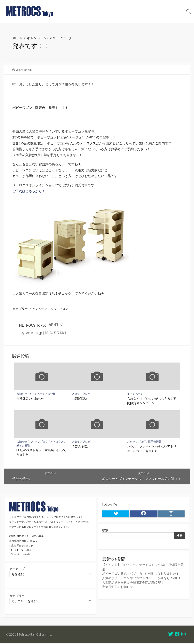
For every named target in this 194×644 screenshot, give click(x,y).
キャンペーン (37, 38)
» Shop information (21, 554)
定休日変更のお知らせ (118, 587)
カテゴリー (17, 596)
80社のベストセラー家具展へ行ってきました (42, 452)
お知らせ (22, 394)
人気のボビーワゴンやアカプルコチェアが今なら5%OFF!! (142, 578)
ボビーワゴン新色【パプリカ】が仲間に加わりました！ (141, 574)
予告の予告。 (81, 446)
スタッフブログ (60, 38)
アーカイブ (17, 569)
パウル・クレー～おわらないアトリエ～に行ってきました (152, 449)
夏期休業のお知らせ (30, 399)
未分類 (52, 394)
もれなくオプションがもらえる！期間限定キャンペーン (152, 401)
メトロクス (57, 442)
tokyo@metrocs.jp (21, 546)
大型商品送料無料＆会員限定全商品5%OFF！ (133, 583)
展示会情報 (23, 446)
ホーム (18, 38)
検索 (105, 531)
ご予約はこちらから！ (29, 191)
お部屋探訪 (79, 399)
